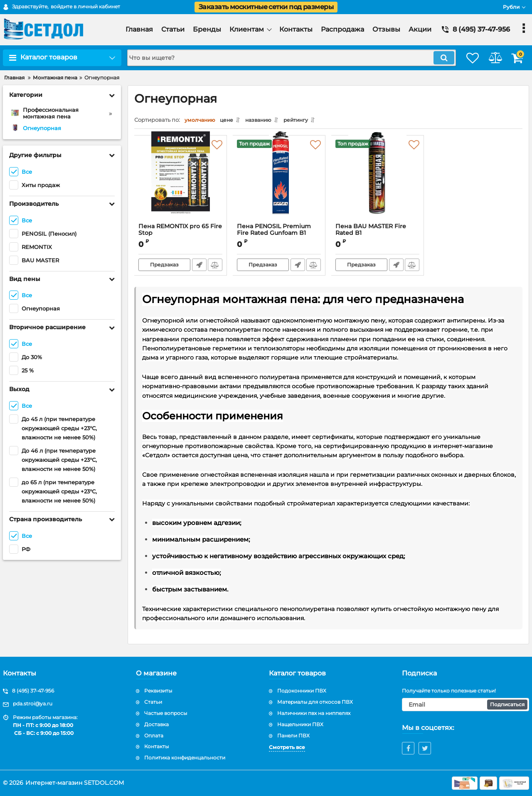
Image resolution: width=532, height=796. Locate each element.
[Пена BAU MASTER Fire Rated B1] (378, 183)
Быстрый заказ (198, 267)
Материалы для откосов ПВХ (315, 702)
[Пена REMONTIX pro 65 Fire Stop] (181, 183)
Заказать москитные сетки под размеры (266, 7)
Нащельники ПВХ (300, 724)
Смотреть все (287, 747)
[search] (282, 58)
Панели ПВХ (293, 736)
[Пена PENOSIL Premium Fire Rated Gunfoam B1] (279, 183)
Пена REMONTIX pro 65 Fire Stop (181, 232)
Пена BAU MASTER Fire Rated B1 (378, 236)
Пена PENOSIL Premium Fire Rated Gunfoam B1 (279, 236)
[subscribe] (465, 705)
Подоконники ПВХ (302, 691)
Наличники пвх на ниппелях (314, 713)
